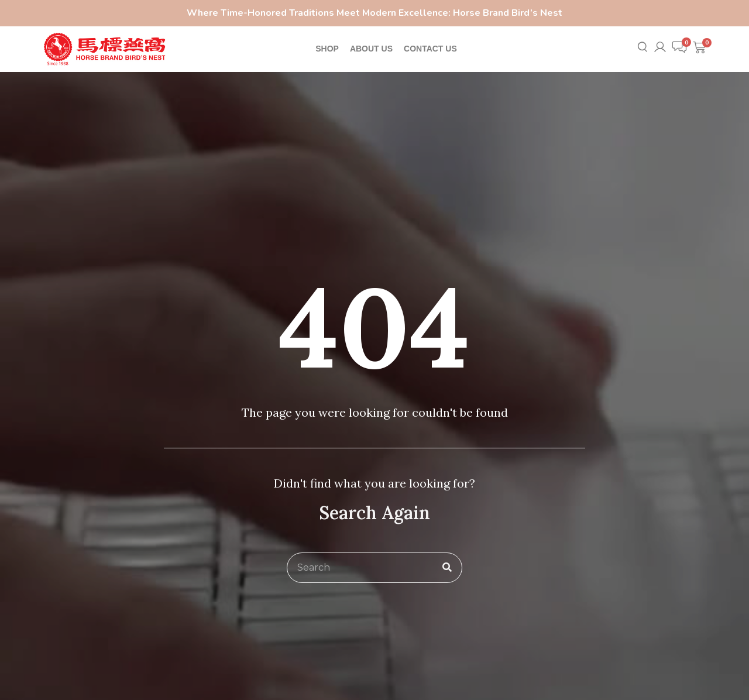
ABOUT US (371, 49)
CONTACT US (430, 49)
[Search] (447, 568)
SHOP (327, 49)
